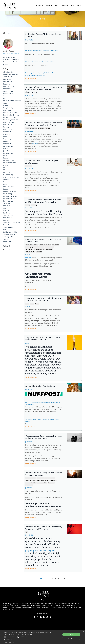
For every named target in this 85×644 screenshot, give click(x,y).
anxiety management (31, 501)
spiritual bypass (9, 234)
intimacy (28, 218)
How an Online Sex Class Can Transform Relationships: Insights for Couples (41, 131)
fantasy (6, 127)
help (5, 136)
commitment (8, 91)
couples (6, 98)
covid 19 (6, 103)
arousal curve (40, 501)
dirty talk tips (55, 258)
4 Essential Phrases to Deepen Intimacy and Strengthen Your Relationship (42, 212)
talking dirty (39, 265)
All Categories (8, 72)
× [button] (84, 632)
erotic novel (8, 124)
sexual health (29, 508)
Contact (65, 5)
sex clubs (7, 213)
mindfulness (8, 172)
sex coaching (51, 505)
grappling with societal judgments (38, 575)
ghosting (7, 134)
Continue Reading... (31, 81)
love (5, 156)
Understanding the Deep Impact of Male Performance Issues (43, 497)
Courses (48, 5)
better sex (7, 79)
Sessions (38, 5)
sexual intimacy (49, 263)
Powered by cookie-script (9, 642)
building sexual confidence (32, 258)
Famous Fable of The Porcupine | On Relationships (43, 171)
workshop (7, 242)
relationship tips (10, 198)
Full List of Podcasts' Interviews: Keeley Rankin (43, 36)
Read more (30, 634)
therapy (37, 321)
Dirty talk (29, 271)
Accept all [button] (71, 635)
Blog (72, 5)
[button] (29, 640)
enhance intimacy (10, 117)
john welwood (8, 151)
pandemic (7, 182)
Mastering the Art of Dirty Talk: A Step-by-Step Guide (43, 254)
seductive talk (29, 263)
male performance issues (42, 503)
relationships (8, 201)
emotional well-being (50, 501)
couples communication (31, 136)
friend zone (8, 129)
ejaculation (7, 110)
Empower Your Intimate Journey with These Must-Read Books (43, 357)
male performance (10, 160)
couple (27, 321)
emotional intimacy (10, 113)
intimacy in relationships (8, 145)
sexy (5, 230)
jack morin (7, 148)
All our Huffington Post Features (43, 404)
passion (6, 184)
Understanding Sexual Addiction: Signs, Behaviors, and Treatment (44, 551)
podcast (6, 189)
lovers (6, 158)
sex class (48, 136)
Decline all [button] (71, 638)
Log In (79, 5)
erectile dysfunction (30, 503)
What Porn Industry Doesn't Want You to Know (42, 65)
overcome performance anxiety (12, 178)
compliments (8, 93)
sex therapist (8, 218)
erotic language (30, 261)
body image (8, 81)
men (5, 167)
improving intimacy (39, 261)
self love (7, 206)
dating (32, 321)
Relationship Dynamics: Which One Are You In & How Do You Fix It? (42, 315)
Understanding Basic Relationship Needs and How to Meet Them (43, 458)
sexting (6, 220)
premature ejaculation (31, 505)
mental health (53, 503)
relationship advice (49, 261)
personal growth (9, 187)
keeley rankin (8, 153)
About (56, 5)
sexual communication (39, 263)
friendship (7, 132)
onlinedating (8, 175)
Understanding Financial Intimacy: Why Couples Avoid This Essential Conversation (42, 94)
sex (27, 556)
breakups (7, 84)
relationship (41, 136)
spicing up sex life (30, 265)
